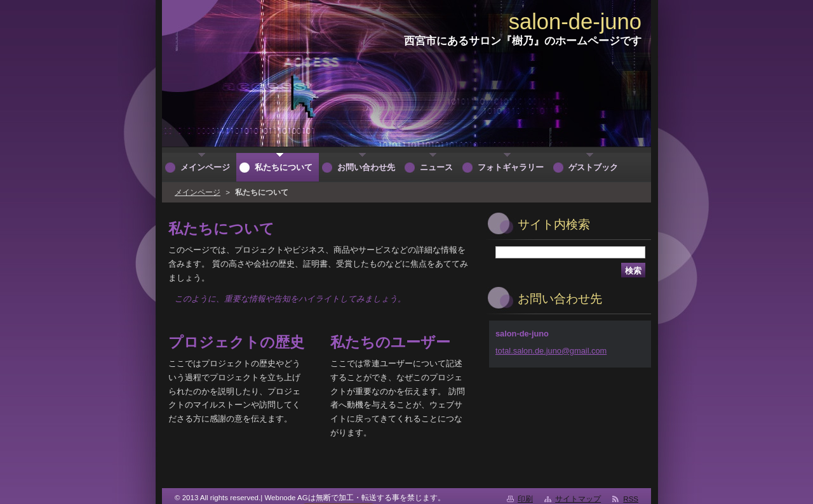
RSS (631, 499)
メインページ (198, 192)
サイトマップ (578, 499)
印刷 (525, 499)
